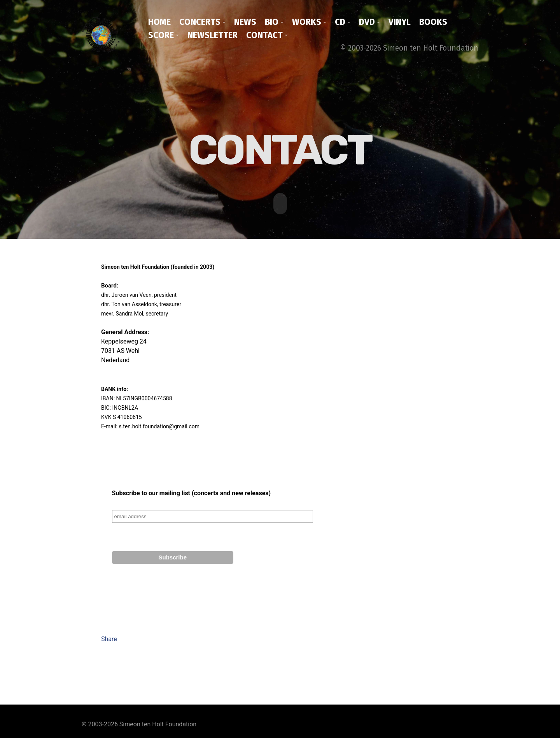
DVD (367, 22)
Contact (264, 35)
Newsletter (213, 35)
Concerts (200, 22)
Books (433, 22)
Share (109, 638)
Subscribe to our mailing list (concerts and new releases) (192, 492)
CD (340, 22)
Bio (272, 22)
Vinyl (400, 22)
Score (161, 35)
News (245, 22)
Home (159, 22)
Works (307, 22)
